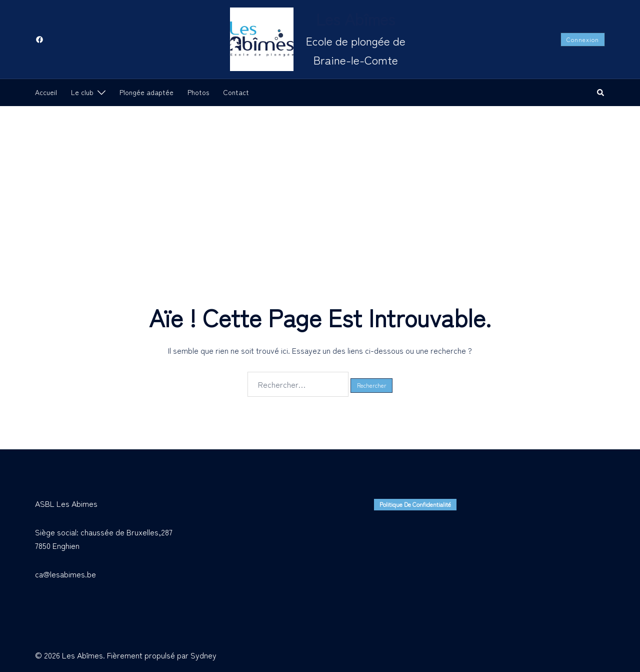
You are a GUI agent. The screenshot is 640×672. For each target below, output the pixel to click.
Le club (82, 92)
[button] (601, 93)
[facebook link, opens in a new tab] (39, 39)
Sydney (203, 655)
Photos (198, 92)
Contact (236, 92)
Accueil (46, 92)
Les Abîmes (355, 19)
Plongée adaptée (146, 92)
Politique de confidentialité (415, 504)
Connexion (583, 39)
